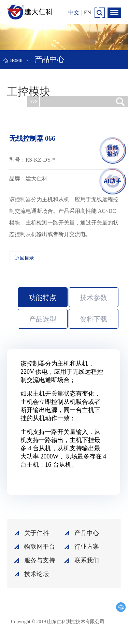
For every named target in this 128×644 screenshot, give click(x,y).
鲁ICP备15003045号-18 (77, 624)
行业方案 (87, 547)
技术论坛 (37, 574)
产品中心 (87, 533)
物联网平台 (40, 547)
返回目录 (25, 258)
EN (88, 12)
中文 (74, 12)
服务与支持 (40, 560)
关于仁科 (37, 533)
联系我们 (87, 560)
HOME (16, 60)
